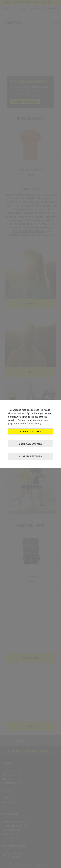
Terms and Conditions (16, 826)
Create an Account (38, 8)
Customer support (18, 855)
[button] (7, 8)
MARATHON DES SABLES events (31, 235)
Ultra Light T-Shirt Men (31, 170)
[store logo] (14, 23)
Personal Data (12, 830)
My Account (10, 775)
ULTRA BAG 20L (31, 576)
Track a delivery (13, 770)
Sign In (23, 8)
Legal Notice (11, 834)
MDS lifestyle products (25, 102)
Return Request (12, 783)
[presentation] (2, 70)
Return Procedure (14, 822)
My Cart (8, 779)
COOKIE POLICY (11, 838)
